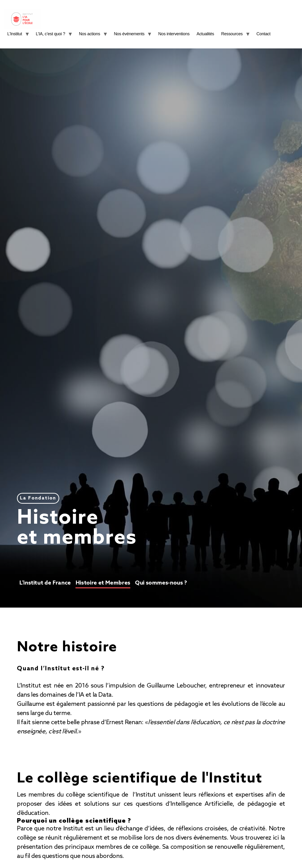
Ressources (235, 34)
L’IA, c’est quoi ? (54, 34)
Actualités (209, 34)
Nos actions (93, 34)
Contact (267, 34)
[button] (38, 498)
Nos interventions (177, 34)
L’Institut (18, 34)
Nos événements (132, 34)
